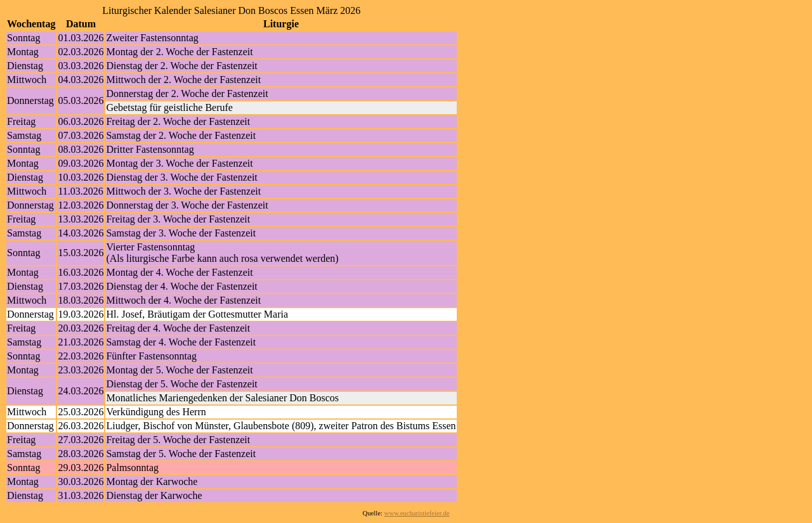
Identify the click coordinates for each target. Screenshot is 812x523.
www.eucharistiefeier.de (417, 513)
